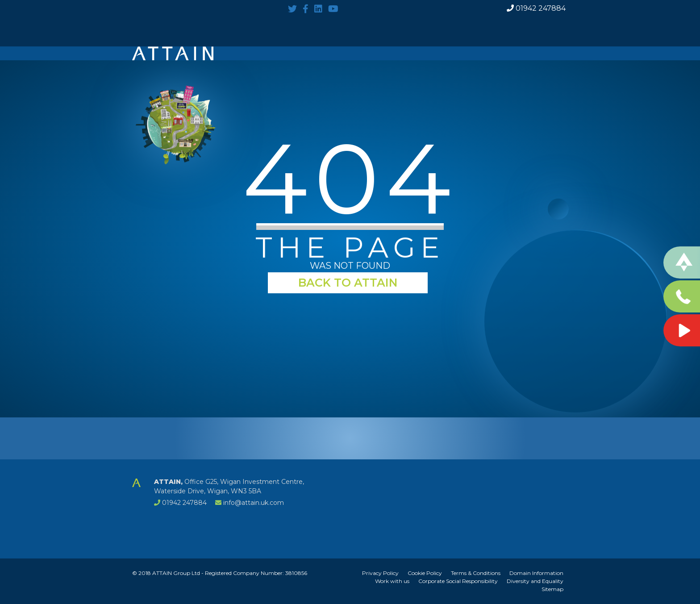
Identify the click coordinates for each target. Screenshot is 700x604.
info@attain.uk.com (254, 503)
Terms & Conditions (476, 573)
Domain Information (536, 573)
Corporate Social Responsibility (458, 581)
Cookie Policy (425, 573)
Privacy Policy (380, 573)
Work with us (392, 581)
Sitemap (552, 589)
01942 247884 (536, 8)
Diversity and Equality (535, 581)
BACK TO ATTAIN (348, 283)
